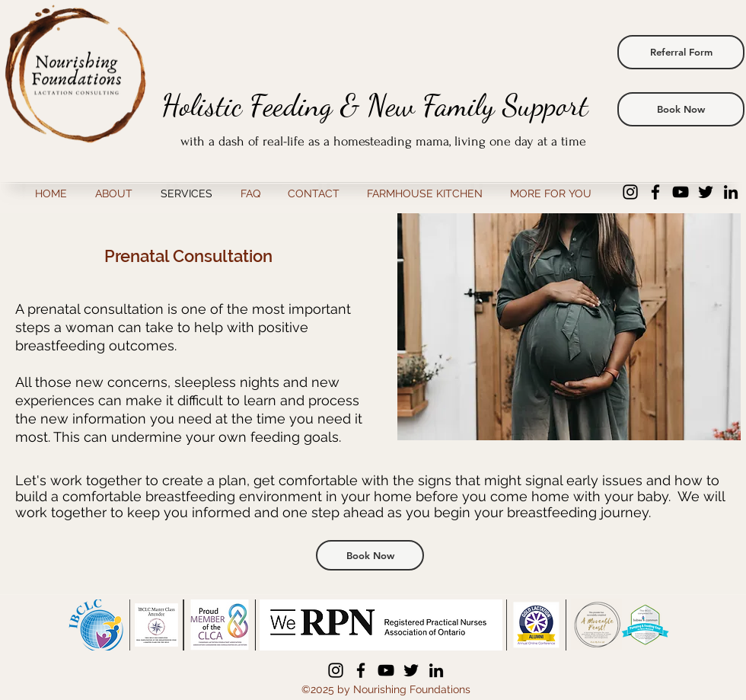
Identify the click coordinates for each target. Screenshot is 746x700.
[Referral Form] (681, 52)
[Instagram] (630, 192)
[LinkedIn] (731, 192)
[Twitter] (706, 192)
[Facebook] (655, 192)
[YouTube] (681, 192)
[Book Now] (681, 109)
